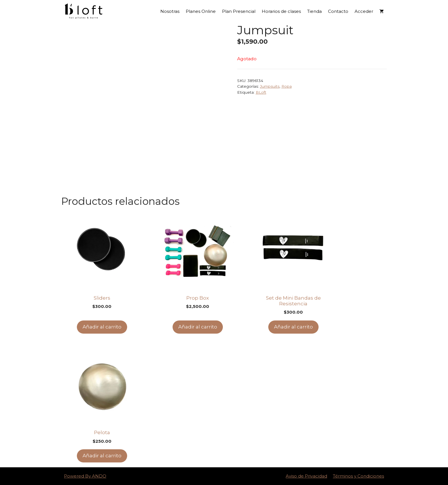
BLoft (261, 92)
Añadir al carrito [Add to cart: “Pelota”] (102, 456)
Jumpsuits (270, 86)
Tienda (314, 11)
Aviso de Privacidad (306, 476)
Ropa (287, 86)
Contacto (338, 11)
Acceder (364, 11)
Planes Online (201, 11)
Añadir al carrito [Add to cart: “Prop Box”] (198, 327)
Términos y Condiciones (358, 476)
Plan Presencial (239, 11)
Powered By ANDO (85, 476)
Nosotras (170, 11)
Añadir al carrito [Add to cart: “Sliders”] (102, 327)
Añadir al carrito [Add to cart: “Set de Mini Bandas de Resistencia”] (293, 327)
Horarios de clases (281, 11)
